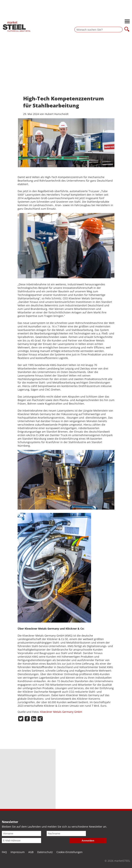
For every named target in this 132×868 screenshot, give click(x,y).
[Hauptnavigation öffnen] (127, 22)
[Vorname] (21, 833)
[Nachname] (66, 833)
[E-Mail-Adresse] (21, 841)
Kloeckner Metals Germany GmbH (61, 712)
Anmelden (88, 841)
